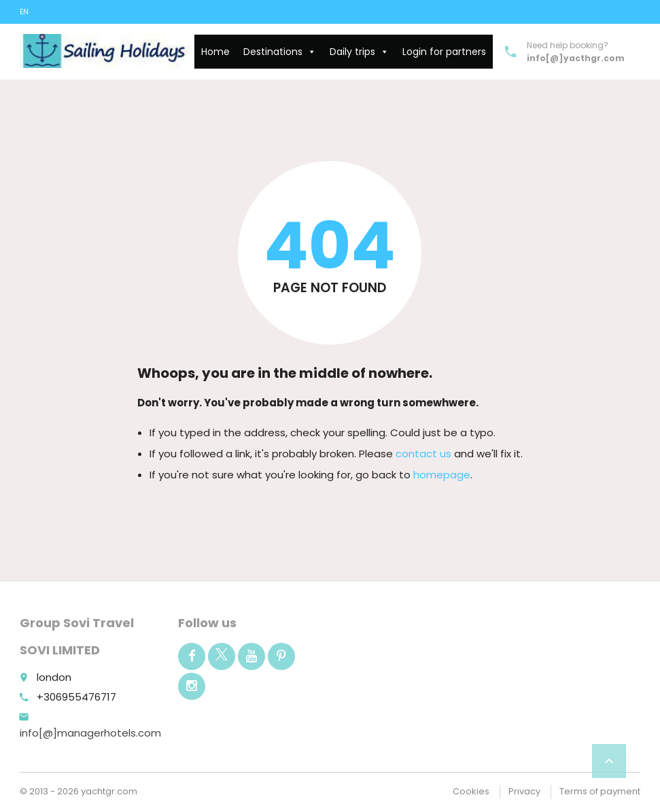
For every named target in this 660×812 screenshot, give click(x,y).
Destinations (280, 52)
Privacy (524, 791)
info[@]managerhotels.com (90, 733)
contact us (423, 454)
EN (24, 12)
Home (215, 52)
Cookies (471, 791)
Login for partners (444, 52)
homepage (442, 475)
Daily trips (359, 52)
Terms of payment (600, 791)
